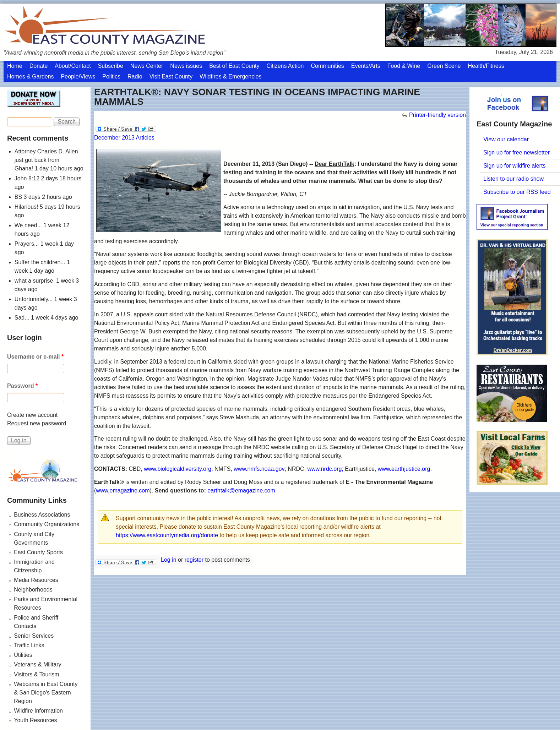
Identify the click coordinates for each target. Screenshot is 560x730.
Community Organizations (47, 524)
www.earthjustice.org (404, 469)
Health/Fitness (486, 66)
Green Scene (444, 66)
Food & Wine (404, 66)
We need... (28, 225)
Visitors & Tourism (36, 674)
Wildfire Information (38, 711)
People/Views (78, 77)
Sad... (22, 318)
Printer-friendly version (434, 115)
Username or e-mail (35, 357)
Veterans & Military (37, 664)
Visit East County (171, 77)
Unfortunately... (34, 299)
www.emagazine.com (123, 491)
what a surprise (35, 281)
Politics (111, 77)
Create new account (32, 415)
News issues (186, 66)
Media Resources (36, 580)
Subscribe (111, 66)
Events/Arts (366, 66)
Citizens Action (285, 66)
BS (18, 197)
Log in (169, 560)
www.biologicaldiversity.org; (178, 469)
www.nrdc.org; (325, 469)
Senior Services (34, 636)
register (194, 560)
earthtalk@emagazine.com (241, 491)
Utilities (23, 655)
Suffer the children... (40, 262)
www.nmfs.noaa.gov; (260, 469)
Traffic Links (29, 645)
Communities (327, 66)
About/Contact (73, 66)
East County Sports (38, 552)
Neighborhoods (33, 590)
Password (22, 386)
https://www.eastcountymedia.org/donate (167, 535)
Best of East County (234, 66)
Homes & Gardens (31, 77)
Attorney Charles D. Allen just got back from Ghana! (46, 160)
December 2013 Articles (124, 138)
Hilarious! (26, 207)
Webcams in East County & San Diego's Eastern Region (46, 693)
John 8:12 (27, 178)
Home (15, 66)
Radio (135, 77)
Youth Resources (35, 720)
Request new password (37, 423)
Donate (39, 66)
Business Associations (42, 515)
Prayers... (27, 244)
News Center (147, 66)
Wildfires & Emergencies (230, 77)
